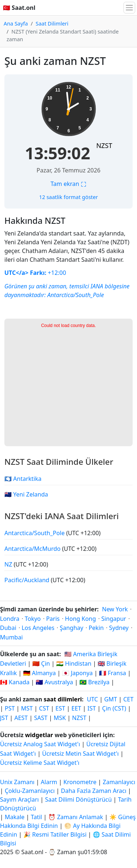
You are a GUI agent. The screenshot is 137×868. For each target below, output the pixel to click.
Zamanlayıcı (119, 782)
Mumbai (11, 637)
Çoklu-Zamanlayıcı (30, 791)
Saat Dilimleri (52, 24)
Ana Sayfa (16, 24)
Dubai (8, 628)
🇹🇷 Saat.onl (19, 8)
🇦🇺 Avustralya (54, 682)
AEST (21, 718)
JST (4, 718)
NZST (104, 145)
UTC (92, 699)
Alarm (49, 782)
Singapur (114, 619)
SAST (41, 718)
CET (128, 699)
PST (10, 708)
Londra (10, 619)
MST (27, 708)
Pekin (96, 628)
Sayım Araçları (20, 799)
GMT (111, 699)
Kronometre (80, 782)
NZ (9, 564)
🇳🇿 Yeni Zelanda (26, 494)
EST (60, 708)
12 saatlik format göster (68, 197)
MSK (60, 718)
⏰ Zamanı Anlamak (76, 817)
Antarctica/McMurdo (33, 549)
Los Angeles (38, 628)
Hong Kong (81, 619)
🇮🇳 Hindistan (74, 663)
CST (44, 708)
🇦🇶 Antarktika (23, 479)
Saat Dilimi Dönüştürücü (79, 799)
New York (115, 609)
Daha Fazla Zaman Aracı (94, 791)
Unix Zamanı (17, 782)
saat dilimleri (63, 699)
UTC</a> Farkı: (25, 273)
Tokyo (33, 619)
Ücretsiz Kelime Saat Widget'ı (40, 763)
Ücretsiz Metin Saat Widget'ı (80, 754)
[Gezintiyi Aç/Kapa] (129, 8)
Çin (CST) (114, 708)
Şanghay (71, 628)
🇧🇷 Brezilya (94, 682)
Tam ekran (68, 184)
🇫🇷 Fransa (113, 673)
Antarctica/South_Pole (76, 295)
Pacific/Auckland (28, 580)
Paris (53, 619)
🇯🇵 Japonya (77, 673)
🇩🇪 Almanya (39, 673)
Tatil (36, 817)
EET (77, 708)
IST (92, 708)
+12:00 (56, 273)
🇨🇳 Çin (41, 663)
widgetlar (39, 735)
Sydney (119, 628)
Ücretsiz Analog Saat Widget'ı (40, 744)
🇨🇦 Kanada (15, 682)
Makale (15, 817)
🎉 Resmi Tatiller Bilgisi (55, 834)
